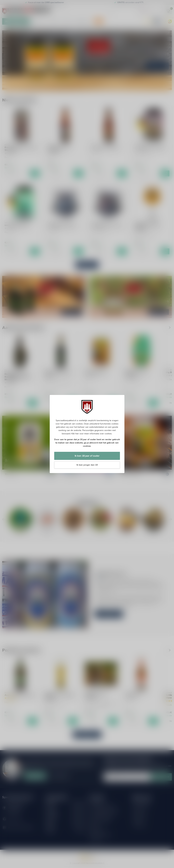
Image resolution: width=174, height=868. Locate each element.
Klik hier (75, 434)
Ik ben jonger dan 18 (87, 465)
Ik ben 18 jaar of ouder (87, 456)
